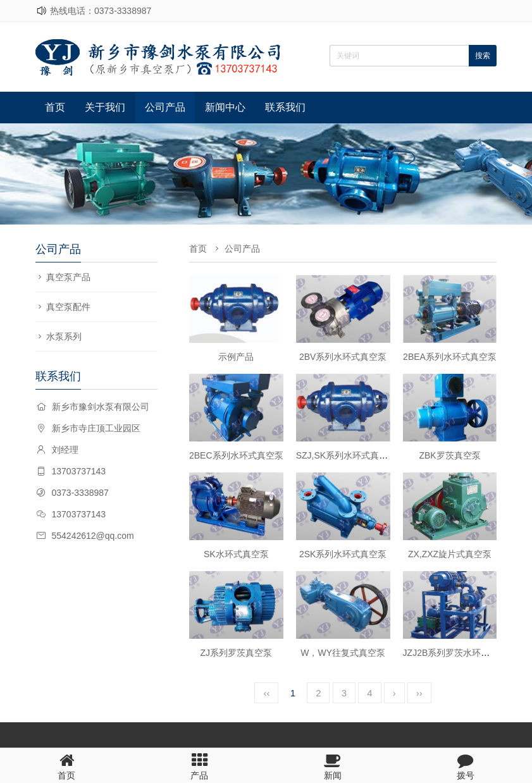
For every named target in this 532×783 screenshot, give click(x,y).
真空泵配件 (68, 307)
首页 (55, 107)
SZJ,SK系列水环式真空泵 (346, 455)
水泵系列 (64, 336)
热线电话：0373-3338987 (101, 11)
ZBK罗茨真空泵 (449, 455)
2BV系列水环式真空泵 (343, 357)
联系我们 (285, 107)
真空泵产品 (68, 277)
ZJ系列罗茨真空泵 (236, 653)
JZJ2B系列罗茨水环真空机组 (460, 653)
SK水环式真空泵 (236, 554)
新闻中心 (225, 107)
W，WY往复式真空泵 (343, 653)
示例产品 (236, 357)
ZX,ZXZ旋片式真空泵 (450, 554)
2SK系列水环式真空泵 (343, 554)
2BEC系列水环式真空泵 (236, 455)
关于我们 (105, 107)
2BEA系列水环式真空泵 (450, 357)
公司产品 (165, 107)
